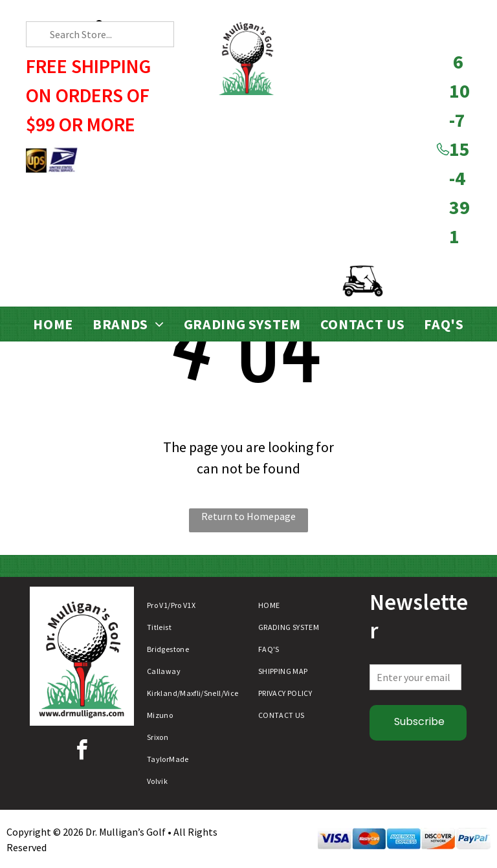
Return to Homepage (248, 516)
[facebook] (82, 752)
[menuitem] (53, 324)
